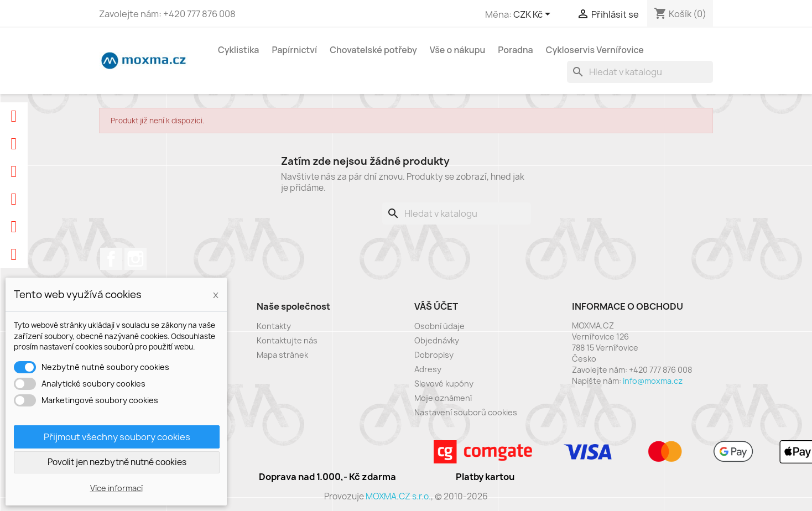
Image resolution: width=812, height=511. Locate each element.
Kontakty (274, 326)
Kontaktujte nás (287, 340)
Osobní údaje (439, 326)
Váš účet (436, 306)
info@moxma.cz (653, 381)
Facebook (111, 259)
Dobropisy (434, 355)
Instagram (136, 259)
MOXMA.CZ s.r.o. (398, 496)
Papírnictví (294, 50)
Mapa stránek (282, 355)
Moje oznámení (443, 398)
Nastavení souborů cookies (466, 412)
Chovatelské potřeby (373, 50)
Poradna (515, 50)
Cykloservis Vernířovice (595, 50)
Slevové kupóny (444, 384)
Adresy (428, 369)
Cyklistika (238, 50)
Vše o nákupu (458, 50)
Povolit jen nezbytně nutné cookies (117, 462)
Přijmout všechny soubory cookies (117, 437)
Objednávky (437, 340)
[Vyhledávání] (640, 72)
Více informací (116, 488)
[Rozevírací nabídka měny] (534, 15)
